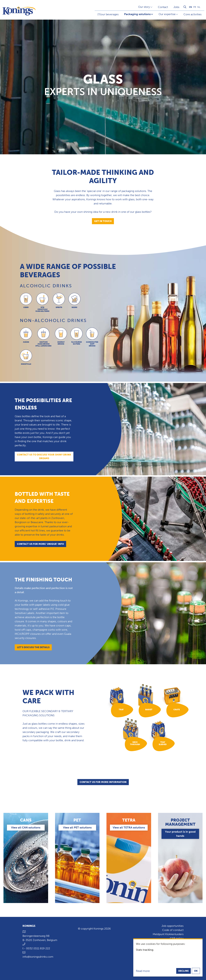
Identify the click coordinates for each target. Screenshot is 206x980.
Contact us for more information (103, 782)
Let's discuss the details (33, 647)
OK (196, 971)
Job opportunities (173, 926)
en (191, 7)
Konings (29, 926)
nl (199, 7)
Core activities (192, 14)
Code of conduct (173, 930)
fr (195, 7)
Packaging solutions (137, 14)
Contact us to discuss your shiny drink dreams (44, 457)
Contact (163, 7)
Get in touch (103, 221)
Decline (183, 971)
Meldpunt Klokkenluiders (168, 934)
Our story (144, 7)
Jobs (176, 7)
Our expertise (167, 14)
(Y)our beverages (108, 14)
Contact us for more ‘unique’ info (40, 544)
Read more (143, 971)
